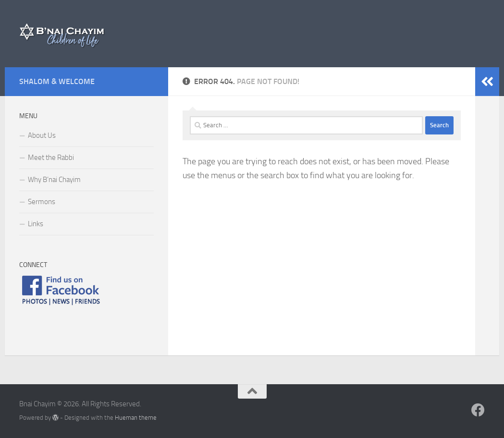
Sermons (42, 202)
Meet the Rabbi (51, 158)
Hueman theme (136, 418)
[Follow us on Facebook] (478, 410)
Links (36, 224)
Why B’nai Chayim (54, 180)
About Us (42, 135)
